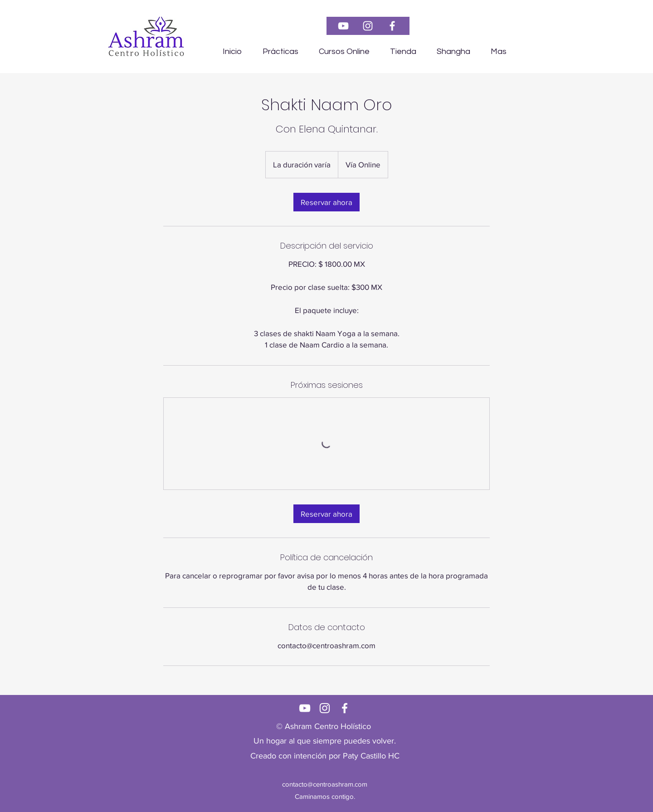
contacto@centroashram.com (325, 784)
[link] (326, 202)
